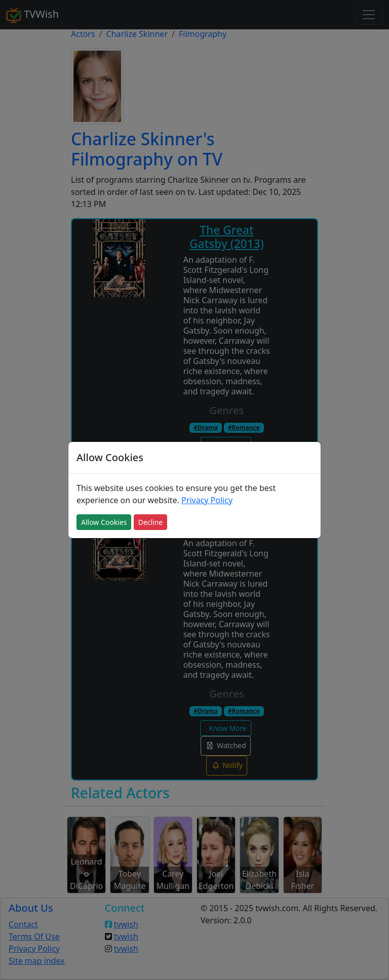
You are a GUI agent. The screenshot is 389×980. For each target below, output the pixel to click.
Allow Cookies (104, 522)
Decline (151, 522)
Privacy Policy (207, 500)
